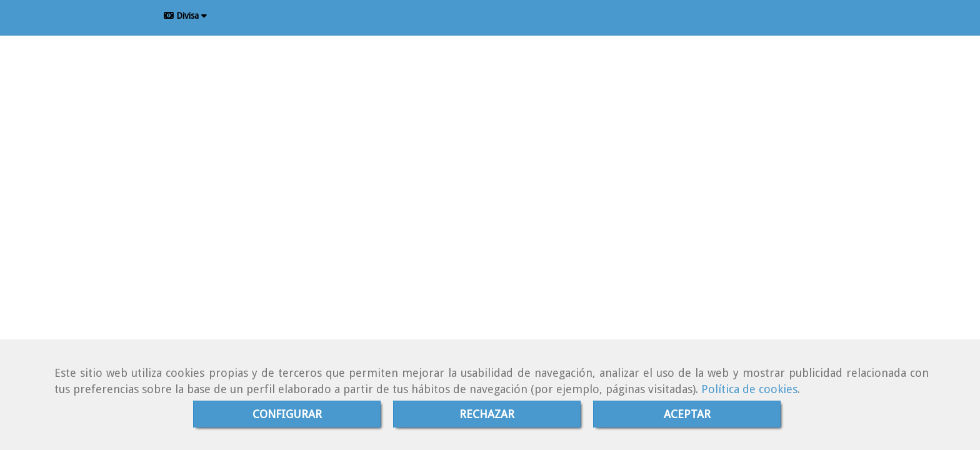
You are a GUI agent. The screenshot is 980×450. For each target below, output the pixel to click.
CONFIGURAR (287, 414)
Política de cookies (749, 389)
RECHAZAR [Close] (487, 414)
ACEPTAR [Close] (687, 414)
